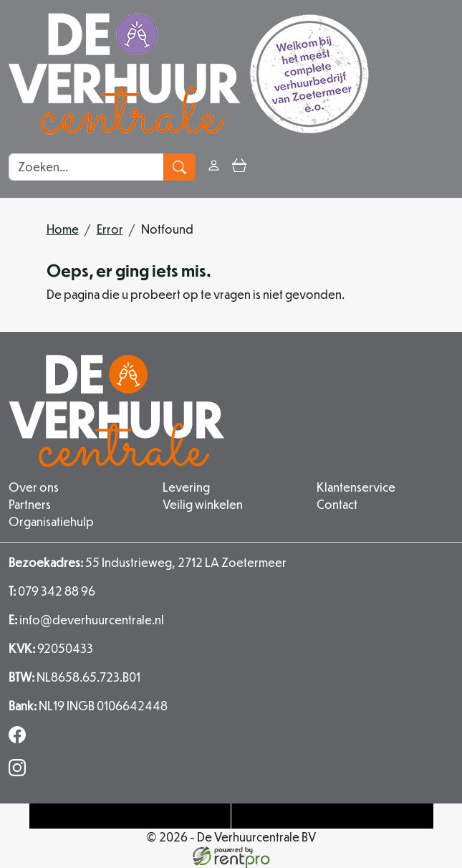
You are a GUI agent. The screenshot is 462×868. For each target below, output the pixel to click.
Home (63, 229)
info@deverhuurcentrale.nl (86, 620)
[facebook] (20, 739)
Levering (186, 487)
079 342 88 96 (52, 591)
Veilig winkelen (203, 504)
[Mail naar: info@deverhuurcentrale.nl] (332, 816)
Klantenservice (356, 487)
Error (110, 229)
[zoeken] (179, 167)
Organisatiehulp (51, 521)
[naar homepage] (189, 74)
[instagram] (20, 772)
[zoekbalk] (86, 167)
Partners (30, 504)
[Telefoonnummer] (131, 816)
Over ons (34, 487)
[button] (265, 167)
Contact (337, 504)
